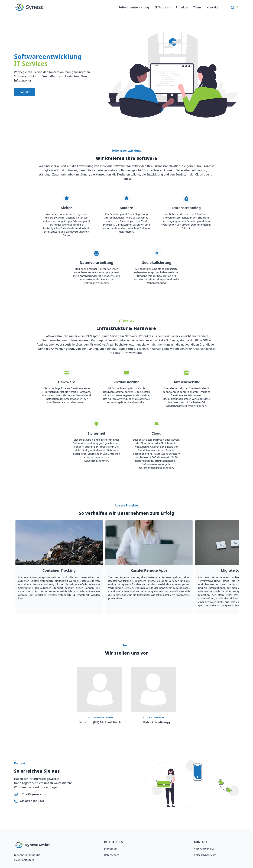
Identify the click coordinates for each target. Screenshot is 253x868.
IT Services (162, 7)
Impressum (111, 849)
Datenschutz (111, 855)
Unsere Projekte (126, 505)
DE (237, 7)
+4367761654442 (204, 849)
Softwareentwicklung (134, 7)
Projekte (182, 7)
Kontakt (212, 7)
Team (197, 7)
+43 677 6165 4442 (32, 801)
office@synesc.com (33, 794)
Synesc (29, 7)
